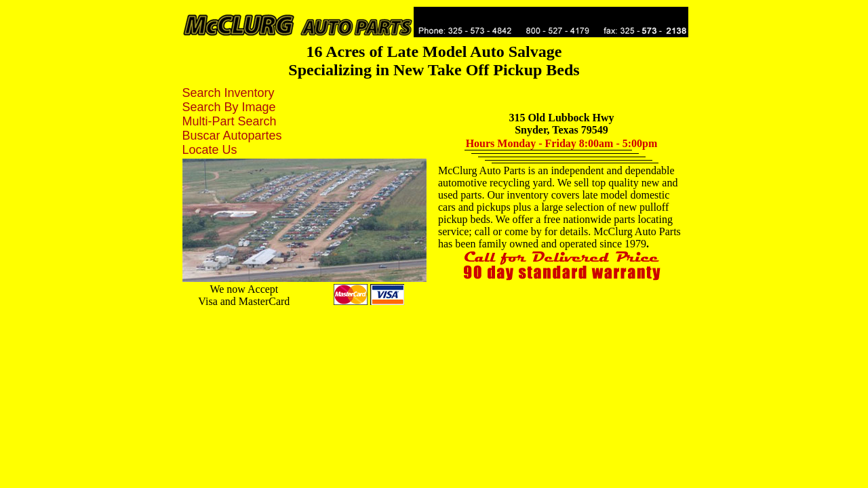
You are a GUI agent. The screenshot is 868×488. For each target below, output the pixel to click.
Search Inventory (229, 93)
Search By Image (229, 107)
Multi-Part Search (230, 121)
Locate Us (210, 150)
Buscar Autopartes (232, 136)
